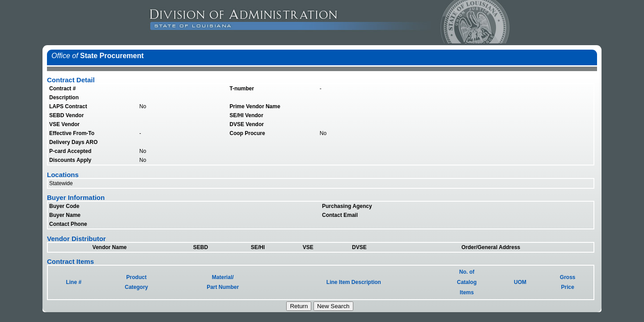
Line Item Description (354, 282)
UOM (520, 282)
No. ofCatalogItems (467, 282)
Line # (74, 282)
